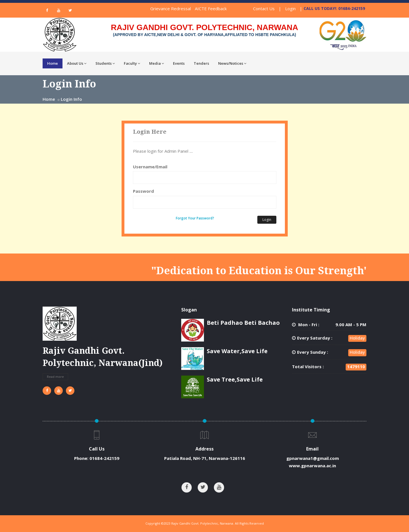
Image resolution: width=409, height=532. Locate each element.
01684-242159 (104, 458)
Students (105, 63)
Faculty (132, 63)
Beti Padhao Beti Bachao (243, 323)
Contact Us (264, 9)
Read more (55, 377)
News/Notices (232, 63)
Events (179, 63)
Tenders (201, 63)
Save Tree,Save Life (235, 379)
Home (53, 63)
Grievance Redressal (171, 9)
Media (156, 63)
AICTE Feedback (211, 9)
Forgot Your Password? (195, 218)
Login (290, 9)
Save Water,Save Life (237, 351)
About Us (77, 63)
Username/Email (150, 167)
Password (143, 191)
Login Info (71, 99)
